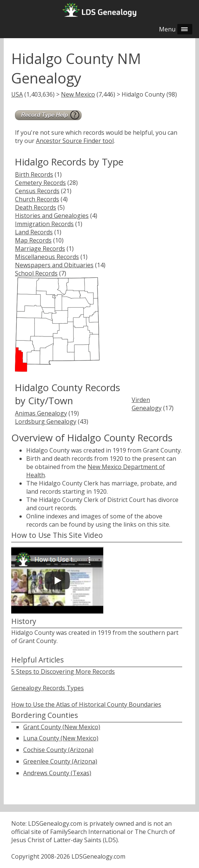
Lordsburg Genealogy (46, 421)
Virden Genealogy (147, 404)
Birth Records (34, 174)
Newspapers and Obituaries (54, 265)
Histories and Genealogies (52, 216)
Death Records (36, 207)
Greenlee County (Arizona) (60, 761)
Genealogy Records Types (48, 688)
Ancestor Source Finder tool (75, 141)
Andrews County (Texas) (57, 773)
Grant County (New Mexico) (62, 727)
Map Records (33, 240)
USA (17, 94)
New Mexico (78, 94)
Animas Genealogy (41, 413)
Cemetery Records (40, 183)
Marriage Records (40, 249)
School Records (36, 273)
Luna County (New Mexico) (61, 738)
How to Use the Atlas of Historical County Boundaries (86, 704)
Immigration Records (44, 224)
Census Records (37, 191)
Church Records (37, 199)
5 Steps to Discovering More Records (63, 671)
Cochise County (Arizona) (58, 750)
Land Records (34, 232)
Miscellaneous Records (47, 257)
